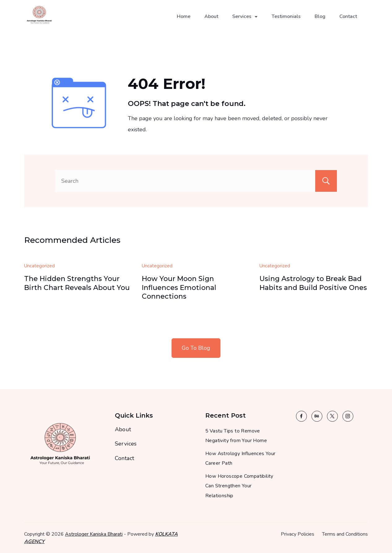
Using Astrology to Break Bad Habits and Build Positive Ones (313, 283)
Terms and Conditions (345, 534)
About (211, 20)
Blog (320, 20)
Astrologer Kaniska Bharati (94, 534)
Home (184, 20)
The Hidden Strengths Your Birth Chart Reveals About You (77, 283)
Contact (348, 20)
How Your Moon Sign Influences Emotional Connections (179, 287)
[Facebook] (301, 416)
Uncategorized (39, 266)
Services (245, 20)
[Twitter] (332, 416)
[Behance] (317, 416)
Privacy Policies (298, 534)
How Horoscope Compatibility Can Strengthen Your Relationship (239, 486)
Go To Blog (196, 348)
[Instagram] (348, 416)
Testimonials (286, 20)
